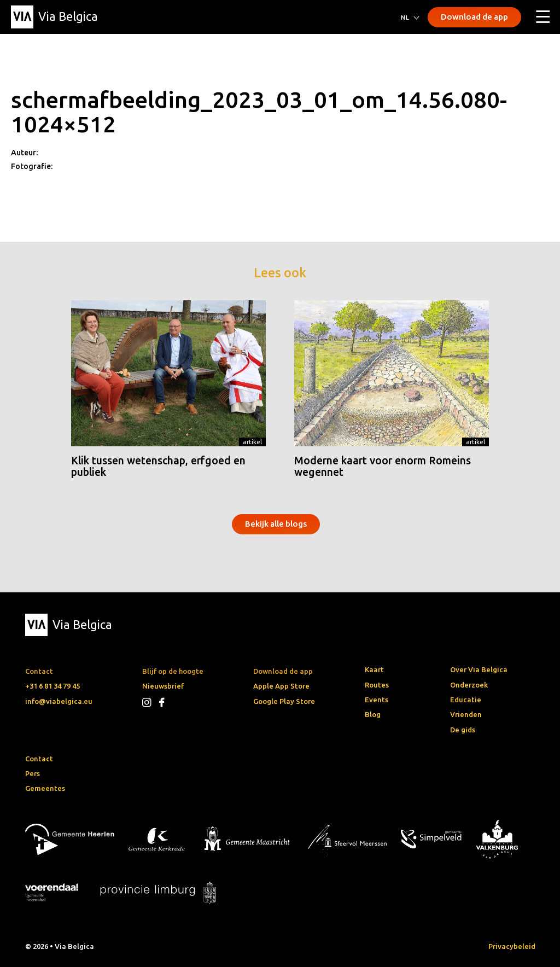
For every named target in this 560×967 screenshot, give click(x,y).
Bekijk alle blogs (276, 524)
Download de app (474, 17)
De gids (463, 730)
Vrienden (466, 714)
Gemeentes (45, 788)
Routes (377, 685)
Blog (373, 714)
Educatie (466, 700)
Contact (39, 759)
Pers (33, 773)
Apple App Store (281, 686)
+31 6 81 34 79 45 (52, 686)
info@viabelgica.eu (59, 701)
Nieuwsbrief (163, 686)
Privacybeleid (512, 946)
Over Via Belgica (479, 669)
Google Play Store (284, 701)
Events (377, 700)
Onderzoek (469, 685)
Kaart (374, 669)
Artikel (252, 442)
